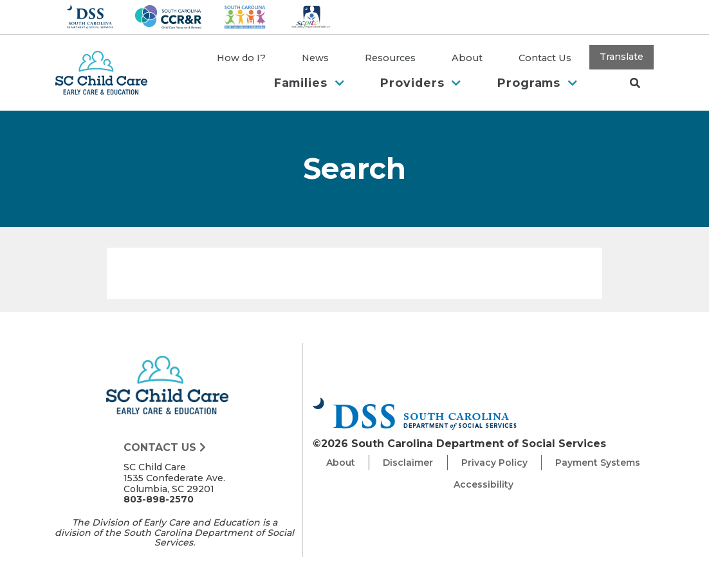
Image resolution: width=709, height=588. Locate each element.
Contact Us (545, 58)
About (467, 58)
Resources (390, 58)
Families (309, 83)
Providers (421, 83)
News (315, 58)
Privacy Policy (494, 463)
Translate (622, 57)
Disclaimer (408, 463)
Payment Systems (598, 463)
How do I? (241, 58)
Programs (538, 83)
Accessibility (483, 484)
